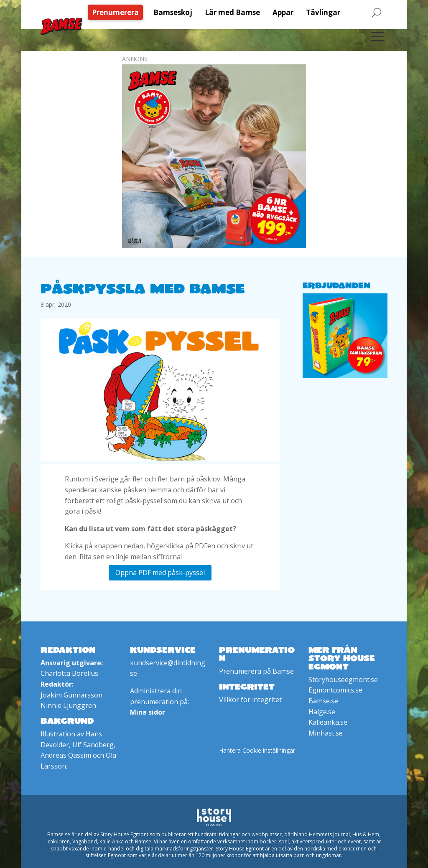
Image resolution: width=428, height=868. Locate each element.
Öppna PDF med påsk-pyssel (160, 573)
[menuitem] (117, 12)
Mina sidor (148, 712)
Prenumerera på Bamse (256, 671)
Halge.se (322, 712)
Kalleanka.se (328, 722)
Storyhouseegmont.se (343, 680)
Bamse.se (323, 701)
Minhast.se (326, 733)
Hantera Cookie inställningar (257, 750)
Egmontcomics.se (335, 690)
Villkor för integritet (250, 700)
